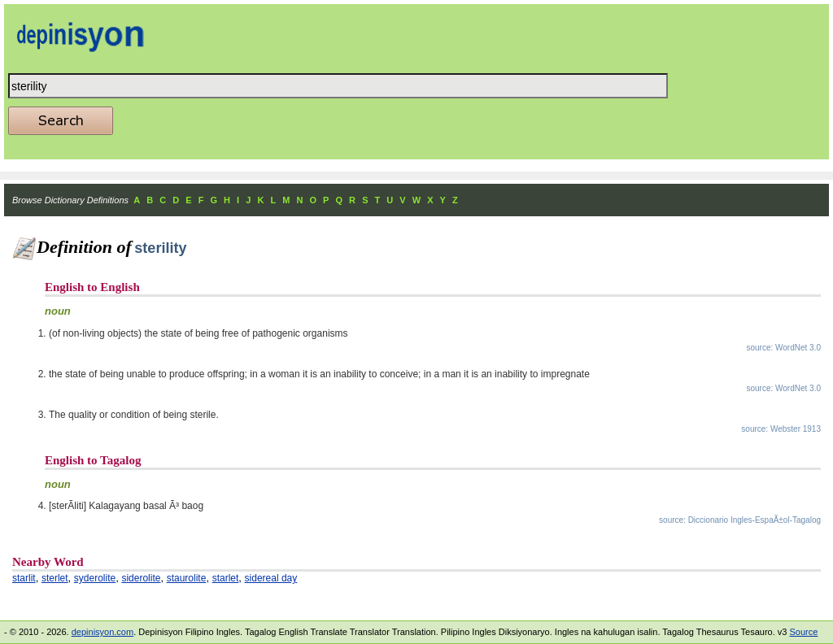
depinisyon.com (102, 632)
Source (803, 632)
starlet (226, 578)
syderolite (95, 578)
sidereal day (271, 578)
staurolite (187, 578)
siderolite (141, 578)
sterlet (55, 578)
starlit (24, 578)
